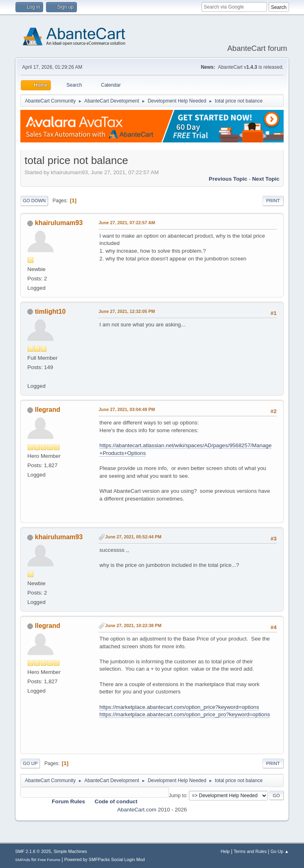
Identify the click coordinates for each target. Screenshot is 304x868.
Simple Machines (70, 851)
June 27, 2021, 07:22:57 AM (127, 223)
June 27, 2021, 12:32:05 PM (127, 311)
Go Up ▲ (280, 851)
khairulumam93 (59, 223)
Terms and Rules (250, 851)
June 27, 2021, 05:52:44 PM (133, 537)
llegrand (48, 410)
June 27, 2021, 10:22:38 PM (133, 625)
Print (273, 201)
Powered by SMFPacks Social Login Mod (105, 859)
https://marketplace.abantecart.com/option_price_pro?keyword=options (185, 714)
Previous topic (228, 179)
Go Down (34, 201)
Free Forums (49, 860)
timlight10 (50, 312)
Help (225, 851)
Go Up (30, 763)
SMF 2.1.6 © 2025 (33, 851)
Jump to (178, 795)
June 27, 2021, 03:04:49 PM (127, 409)
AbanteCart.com (137, 810)
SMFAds (23, 860)
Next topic (266, 179)
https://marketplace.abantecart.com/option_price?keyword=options (179, 707)
